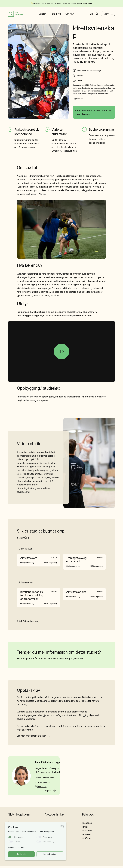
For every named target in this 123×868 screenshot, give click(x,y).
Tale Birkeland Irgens (49, 764)
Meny (108, 15)
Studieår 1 (23, 539)
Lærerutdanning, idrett (45, 779)
